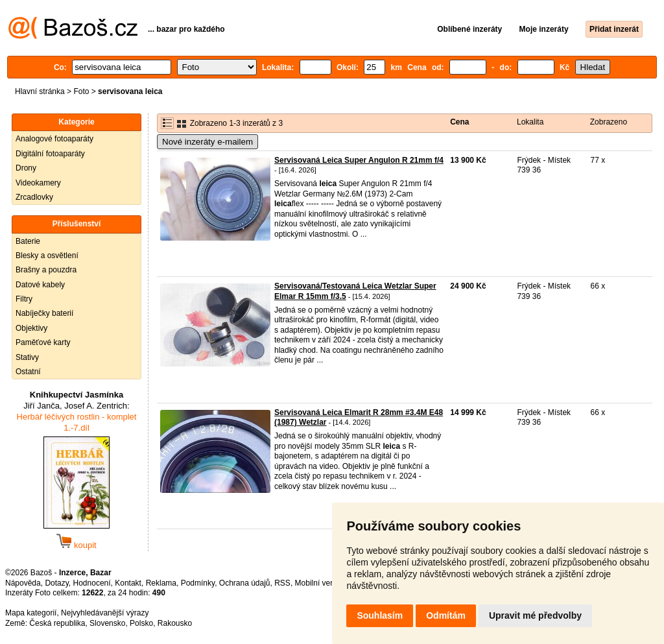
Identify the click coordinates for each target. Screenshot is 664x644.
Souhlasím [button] (380, 615)
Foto (81, 91)
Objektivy (31, 328)
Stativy (27, 357)
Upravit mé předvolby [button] (535, 615)
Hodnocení (92, 583)
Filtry (24, 299)
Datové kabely (40, 285)
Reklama (161, 583)
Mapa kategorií (31, 613)
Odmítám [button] (446, 615)
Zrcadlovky (34, 197)
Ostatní (28, 372)
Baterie (28, 241)
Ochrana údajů (245, 583)
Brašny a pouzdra (46, 270)
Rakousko (175, 623)
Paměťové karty (43, 342)
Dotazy (56, 583)
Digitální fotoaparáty (50, 154)
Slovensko (107, 623)
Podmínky (198, 583)
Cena (459, 122)
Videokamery (38, 183)
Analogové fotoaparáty (54, 139)
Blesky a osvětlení (47, 256)
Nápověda (23, 583)
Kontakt (128, 583)
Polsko (141, 623)
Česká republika (57, 623)
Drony (26, 168)
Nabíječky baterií (44, 313)
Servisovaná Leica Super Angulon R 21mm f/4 (359, 160)
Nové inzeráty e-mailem (207, 142)
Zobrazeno (609, 122)
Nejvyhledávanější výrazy (105, 613)
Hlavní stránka (40, 91)
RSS (282, 583)
